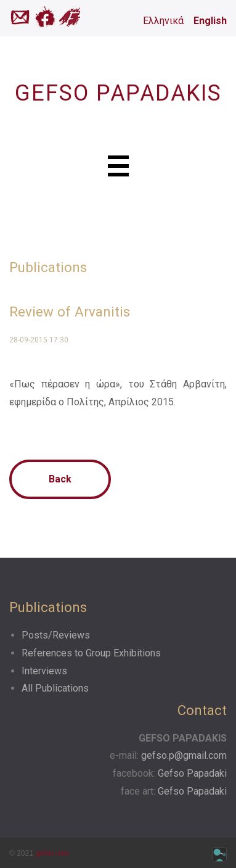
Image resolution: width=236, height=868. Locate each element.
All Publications (55, 688)
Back (60, 479)
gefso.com (52, 853)
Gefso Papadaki (192, 773)
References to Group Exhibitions (91, 653)
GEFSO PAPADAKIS (118, 93)
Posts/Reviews (56, 635)
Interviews (44, 671)
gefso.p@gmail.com (184, 755)
